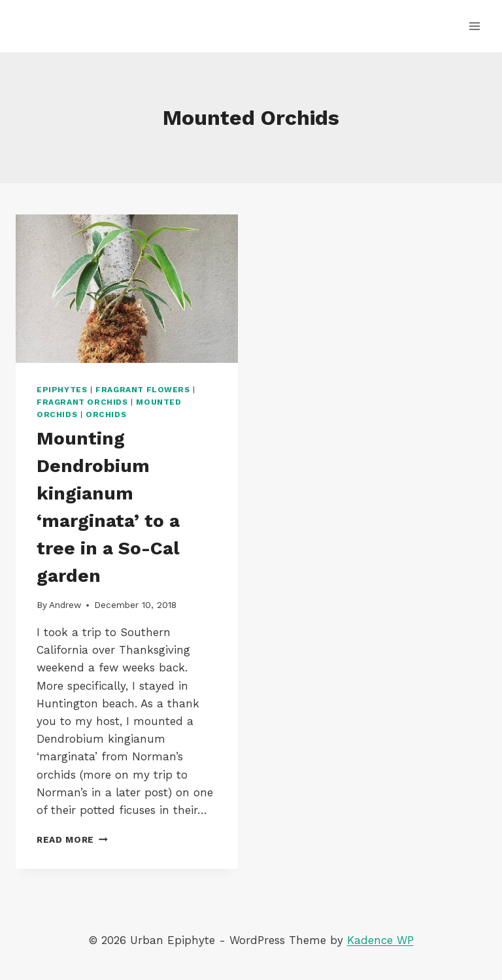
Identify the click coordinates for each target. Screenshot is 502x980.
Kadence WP (380, 940)
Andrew (65, 605)
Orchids (106, 414)
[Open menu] (474, 26)
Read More (72, 839)
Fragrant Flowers (143, 390)
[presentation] (127, 289)
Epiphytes (62, 390)
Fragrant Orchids (82, 402)
